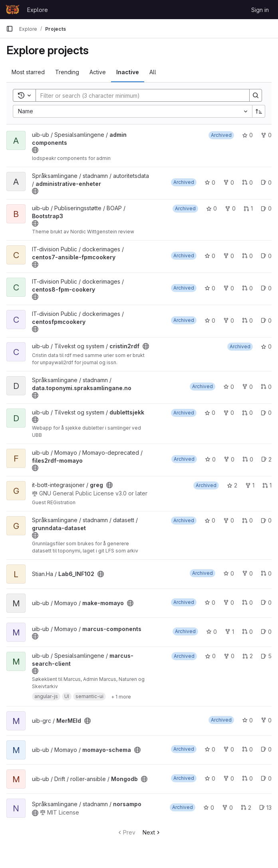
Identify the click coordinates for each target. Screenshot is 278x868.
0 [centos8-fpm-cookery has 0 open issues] (266, 288)
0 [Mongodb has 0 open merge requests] (247, 778)
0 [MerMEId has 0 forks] (266, 720)
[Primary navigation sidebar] (10, 29)
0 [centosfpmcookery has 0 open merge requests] (247, 321)
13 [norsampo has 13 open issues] (265, 808)
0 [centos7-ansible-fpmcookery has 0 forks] (229, 256)
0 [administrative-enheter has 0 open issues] (266, 182)
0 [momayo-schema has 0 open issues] (266, 749)
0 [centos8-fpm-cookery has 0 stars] (210, 288)
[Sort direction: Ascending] (259, 111)
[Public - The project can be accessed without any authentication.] (35, 150)
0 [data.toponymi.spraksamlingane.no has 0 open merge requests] (266, 387)
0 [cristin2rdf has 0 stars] (266, 346)
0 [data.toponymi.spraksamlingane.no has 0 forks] (247, 387)
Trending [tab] (67, 72)
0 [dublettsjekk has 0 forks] (229, 413)
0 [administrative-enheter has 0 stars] (210, 182)
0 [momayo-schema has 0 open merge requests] (247, 749)
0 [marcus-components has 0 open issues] (266, 632)
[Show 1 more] (121, 696)
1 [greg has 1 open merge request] (267, 485)
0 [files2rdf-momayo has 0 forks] (229, 459)
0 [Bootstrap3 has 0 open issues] (266, 208)
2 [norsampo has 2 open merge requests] (246, 808)
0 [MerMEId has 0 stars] (247, 720)
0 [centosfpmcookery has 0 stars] (210, 321)
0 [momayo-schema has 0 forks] (229, 749)
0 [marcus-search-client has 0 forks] (229, 656)
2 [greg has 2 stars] (232, 485)
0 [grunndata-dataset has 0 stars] (210, 520)
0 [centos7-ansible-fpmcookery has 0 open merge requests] (247, 256)
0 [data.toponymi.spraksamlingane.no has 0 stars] (229, 387)
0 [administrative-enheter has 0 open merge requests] (247, 182)
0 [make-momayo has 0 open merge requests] (247, 603)
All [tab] (153, 72)
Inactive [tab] (128, 72)
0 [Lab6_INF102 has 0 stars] (229, 573)
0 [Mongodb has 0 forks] (229, 778)
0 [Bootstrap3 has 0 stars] (211, 208)
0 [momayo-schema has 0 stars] (210, 749)
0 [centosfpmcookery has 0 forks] (229, 321)
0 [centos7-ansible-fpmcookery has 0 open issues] (266, 256)
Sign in (260, 10)
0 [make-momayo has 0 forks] (229, 603)
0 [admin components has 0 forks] (266, 135)
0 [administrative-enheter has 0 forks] (229, 182)
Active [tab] (98, 72)
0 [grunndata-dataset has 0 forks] (229, 520)
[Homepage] (13, 10)
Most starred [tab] (28, 72)
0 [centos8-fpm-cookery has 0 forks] (229, 288)
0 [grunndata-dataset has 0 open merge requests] (247, 520)
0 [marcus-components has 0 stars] (211, 632)
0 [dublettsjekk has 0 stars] (210, 413)
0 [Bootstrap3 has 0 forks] (230, 208)
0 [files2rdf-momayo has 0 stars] (210, 459)
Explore (38, 10)
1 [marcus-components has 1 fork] (229, 632)
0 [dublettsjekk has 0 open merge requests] (247, 413)
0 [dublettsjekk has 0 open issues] (266, 413)
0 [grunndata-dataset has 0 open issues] (266, 520)
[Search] (139, 95)
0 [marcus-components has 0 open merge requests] (247, 632)
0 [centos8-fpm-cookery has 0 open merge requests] (247, 288)
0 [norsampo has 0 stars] (209, 808)
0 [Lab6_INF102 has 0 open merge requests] (266, 573)
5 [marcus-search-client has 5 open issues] (266, 656)
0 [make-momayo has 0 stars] (210, 603)
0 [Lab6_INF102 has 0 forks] (247, 573)
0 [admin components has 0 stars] (247, 135)
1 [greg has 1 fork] (250, 485)
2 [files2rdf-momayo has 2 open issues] (266, 459)
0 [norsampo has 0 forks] (227, 808)
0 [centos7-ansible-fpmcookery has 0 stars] (210, 256)
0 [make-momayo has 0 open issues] (266, 603)
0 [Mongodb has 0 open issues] (266, 778)
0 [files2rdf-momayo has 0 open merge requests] (248, 459)
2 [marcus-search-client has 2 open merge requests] (248, 656)
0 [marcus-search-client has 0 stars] (210, 656)
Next (152, 832)
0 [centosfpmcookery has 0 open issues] (266, 321)
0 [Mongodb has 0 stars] (210, 778)
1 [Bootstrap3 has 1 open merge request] (248, 208)
